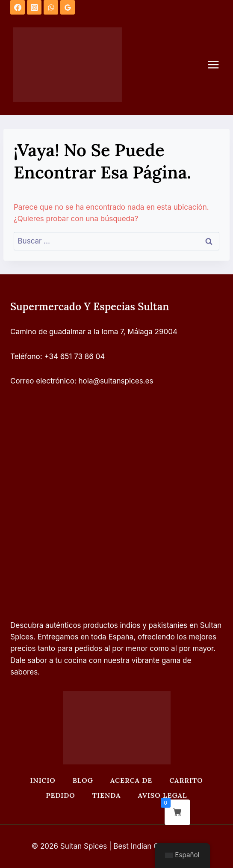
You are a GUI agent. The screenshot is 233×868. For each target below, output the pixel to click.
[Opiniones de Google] (68, 7)
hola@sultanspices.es (116, 381)
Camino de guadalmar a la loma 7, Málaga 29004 (94, 332)
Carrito (186, 780)
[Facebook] (18, 7)
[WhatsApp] (51, 7)
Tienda (107, 795)
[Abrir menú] (218, 65)
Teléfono (25, 357)
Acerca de (131, 780)
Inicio (43, 780)
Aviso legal (162, 795)
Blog (83, 780)
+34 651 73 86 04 (75, 357)
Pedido (61, 795)
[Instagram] (34, 7)
